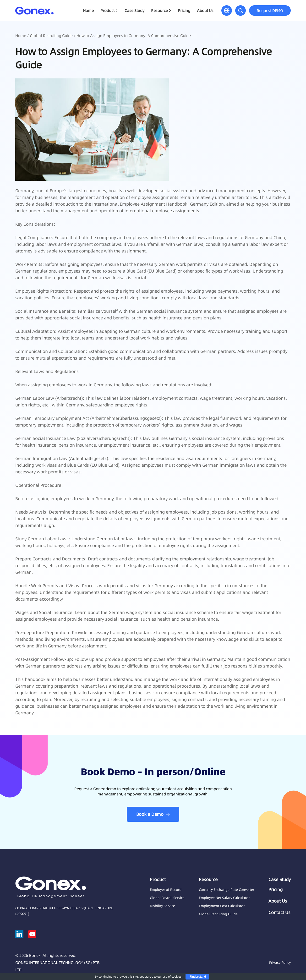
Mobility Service (162, 906)
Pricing (184, 11)
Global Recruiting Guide (51, 36)
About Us (205, 11)
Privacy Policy (280, 963)
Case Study (134, 11)
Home (88, 11)
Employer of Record (166, 890)
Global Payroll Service (167, 898)
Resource (159, 11)
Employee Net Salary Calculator (224, 898)
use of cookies (172, 977)
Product (107, 11)
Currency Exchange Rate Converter (227, 890)
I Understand (197, 977)
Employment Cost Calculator (222, 906)
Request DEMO (270, 11)
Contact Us (279, 913)
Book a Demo (150, 814)
